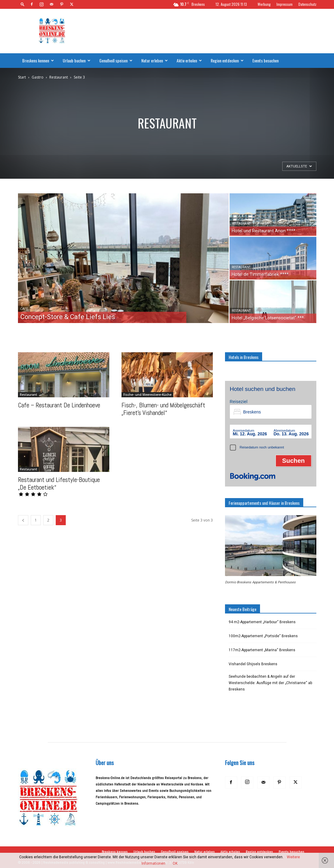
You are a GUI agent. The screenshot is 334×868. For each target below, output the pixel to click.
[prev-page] (23, 520)
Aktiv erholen (189, 60)
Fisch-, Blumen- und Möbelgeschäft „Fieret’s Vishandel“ (163, 409)
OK (175, 863)
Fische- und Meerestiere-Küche (147, 395)
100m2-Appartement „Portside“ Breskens (263, 636)
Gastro (38, 77)
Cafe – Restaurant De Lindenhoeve (59, 405)
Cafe (24, 309)
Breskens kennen (38, 60)
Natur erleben (155, 60)
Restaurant (59, 77)
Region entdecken (227, 60)
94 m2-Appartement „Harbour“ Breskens (262, 622)
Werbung (264, 4)
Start (22, 77)
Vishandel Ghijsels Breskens (253, 664)
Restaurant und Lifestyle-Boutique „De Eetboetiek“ (59, 483)
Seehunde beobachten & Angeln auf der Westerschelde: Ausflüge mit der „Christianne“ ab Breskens (270, 683)
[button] (23, 4)
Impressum (285, 4)
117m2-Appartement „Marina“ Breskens (262, 650)
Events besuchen (265, 60)
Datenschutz (307, 4)
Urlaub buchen (77, 60)
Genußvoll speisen (116, 60)
